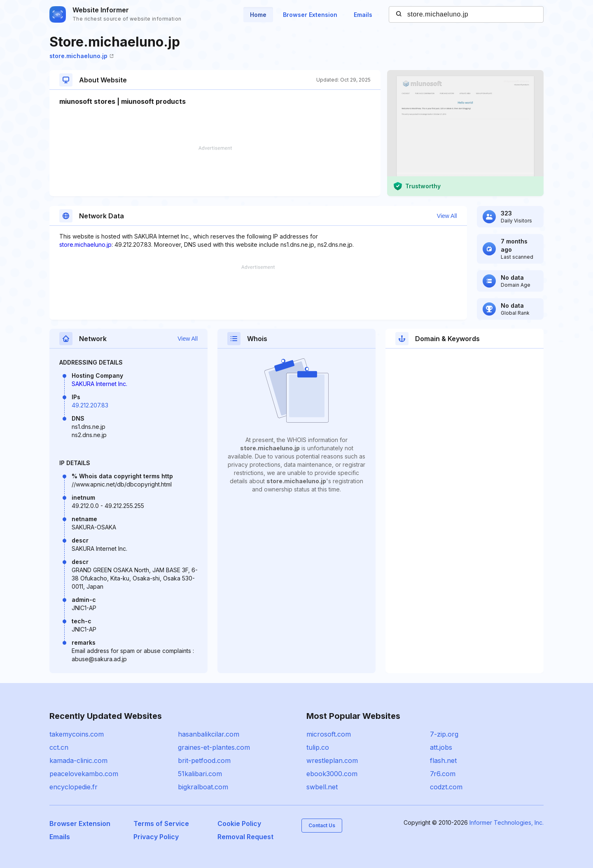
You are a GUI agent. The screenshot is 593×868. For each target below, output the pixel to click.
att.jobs (441, 747)
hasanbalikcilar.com (209, 734)
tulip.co (318, 747)
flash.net (443, 760)
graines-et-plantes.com (214, 747)
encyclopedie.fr (74, 787)
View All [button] (447, 216)
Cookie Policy (239, 824)
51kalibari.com (200, 774)
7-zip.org (444, 734)
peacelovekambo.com (84, 774)
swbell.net (322, 787)
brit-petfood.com (204, 760)
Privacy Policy (156, 837)
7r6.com (443, 774)
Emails (363, 15)
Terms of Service (161, 824)
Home (258, 15)
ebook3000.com (332, 774)
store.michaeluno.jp (82, 56)
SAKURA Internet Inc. (99, 384)
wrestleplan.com (332, 760)
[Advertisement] (215, 171)
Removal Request (245, 837)
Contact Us (322, 825)
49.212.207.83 (90, 405)
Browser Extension (310, 15)
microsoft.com (329, 734)
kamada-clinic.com (78, 760)
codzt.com (446, 787)
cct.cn (59, 747)
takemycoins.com (77, 734)
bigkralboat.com (203, 787)
